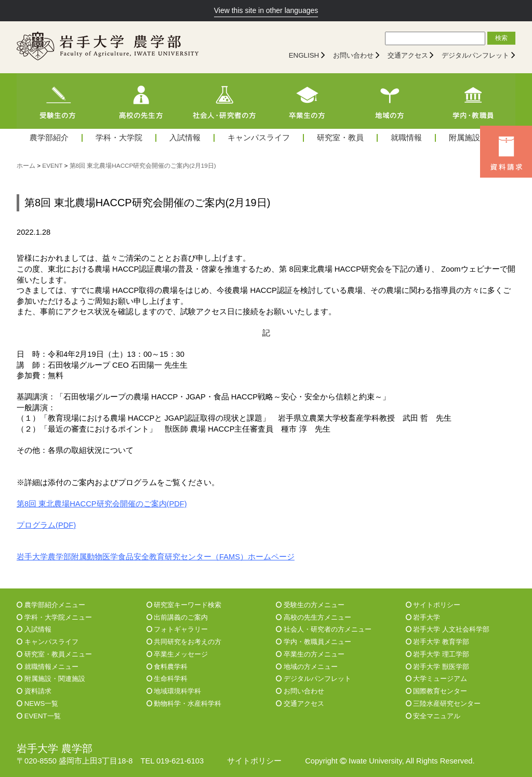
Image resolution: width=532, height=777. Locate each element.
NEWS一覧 (37, 704)
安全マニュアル (433, 716)
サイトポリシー (433, 605)
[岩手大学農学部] (108, 47)
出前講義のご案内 (177, 617)
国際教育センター (437, 691)
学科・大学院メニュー (54, 617)
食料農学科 (167, 667)
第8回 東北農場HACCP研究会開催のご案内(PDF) (102, 504)
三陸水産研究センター (443, 704)
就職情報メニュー (48, 667)
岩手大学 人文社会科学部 (448, 629)
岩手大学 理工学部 (437, 654)
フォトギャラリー (177, 629)
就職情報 (406, 138)
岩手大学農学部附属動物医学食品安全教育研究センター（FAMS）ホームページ (156, 557)
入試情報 (185, 138)
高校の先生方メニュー (314, 617)
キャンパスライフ (259, 138)
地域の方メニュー (307, 667)
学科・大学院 (119, 138)
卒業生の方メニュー (310, 654)
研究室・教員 (340, 138)
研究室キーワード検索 (184, 605)
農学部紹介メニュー (51, 605)
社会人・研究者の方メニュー (324, 629)
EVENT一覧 (39, 716)
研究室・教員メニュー (54, 654)
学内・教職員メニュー (314, 642)
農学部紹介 (49, 138)
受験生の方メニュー (310, 605)
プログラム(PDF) (46, 525)
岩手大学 (423, 617)
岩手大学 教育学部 (437, 642)
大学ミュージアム (437, 679)
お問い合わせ (353, 55)
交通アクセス (408, 55)
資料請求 (34, 691)
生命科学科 (167, 679)
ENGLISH (304, 55)
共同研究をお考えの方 (184, 642)
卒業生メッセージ (177, 654)
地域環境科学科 (174, 691)
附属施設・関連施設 (51, 679)
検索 (501, 38)
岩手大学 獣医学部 (437, 667)
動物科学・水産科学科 (184, 704)
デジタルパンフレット (475, 55)
